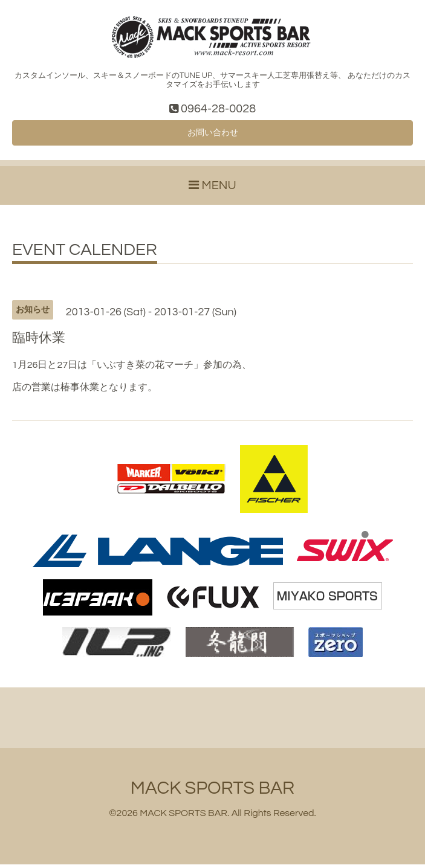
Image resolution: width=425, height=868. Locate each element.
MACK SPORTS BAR (212, 792)
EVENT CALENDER (85, 254)
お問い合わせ (213, 135)
